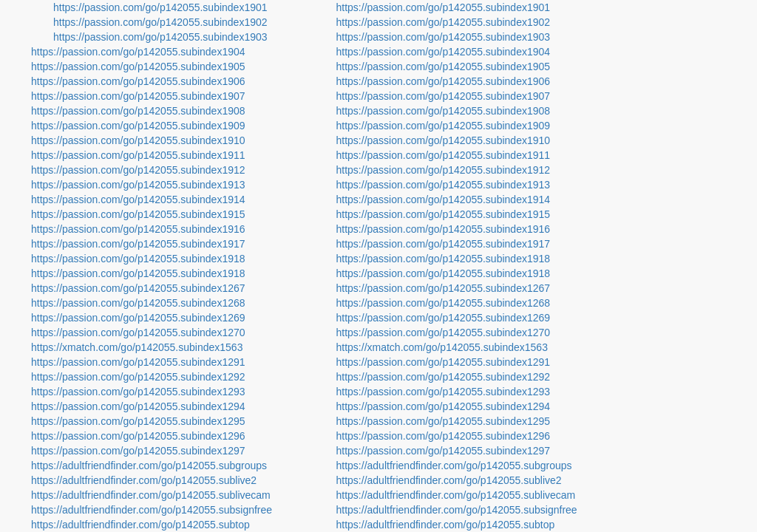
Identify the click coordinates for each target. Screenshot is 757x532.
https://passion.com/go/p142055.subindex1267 (138, 288)
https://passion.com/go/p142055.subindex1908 (138, 111)
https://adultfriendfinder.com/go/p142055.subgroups (149, 465)
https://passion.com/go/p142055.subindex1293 (138, 392)
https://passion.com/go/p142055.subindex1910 (138, 140)
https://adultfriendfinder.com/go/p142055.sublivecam (151, 495)
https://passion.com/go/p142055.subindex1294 (138, 406)
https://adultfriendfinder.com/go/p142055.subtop (140, 525)
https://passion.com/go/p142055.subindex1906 (138, 81)
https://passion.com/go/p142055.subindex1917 (138, 244)
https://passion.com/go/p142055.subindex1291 (138, 362)
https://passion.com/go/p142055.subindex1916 (138, 229)
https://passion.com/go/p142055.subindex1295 (138, 421)
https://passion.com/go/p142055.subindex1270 (138, 332)
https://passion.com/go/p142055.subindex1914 (138, 199)
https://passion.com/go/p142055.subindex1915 (138, 214)
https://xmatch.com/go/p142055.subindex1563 (137, 347)
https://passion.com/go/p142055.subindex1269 (138, 318)
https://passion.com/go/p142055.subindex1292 (138, 377)
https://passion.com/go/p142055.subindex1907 (138, 96)
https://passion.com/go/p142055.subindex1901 (160, 7)
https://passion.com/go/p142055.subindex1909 (138, 126)
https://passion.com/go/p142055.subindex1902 (160, 22)
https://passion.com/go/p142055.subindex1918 (138, 259)
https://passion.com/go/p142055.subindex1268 (138, 303)
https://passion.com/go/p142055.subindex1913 (138, 185)
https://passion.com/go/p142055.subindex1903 (160, 37)
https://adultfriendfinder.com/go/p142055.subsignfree (152, 510)
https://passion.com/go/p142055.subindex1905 (138, 66)
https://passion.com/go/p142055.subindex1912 (138, 170)
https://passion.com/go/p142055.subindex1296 (138, 436)
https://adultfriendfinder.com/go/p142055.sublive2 (144, 480)
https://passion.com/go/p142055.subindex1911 (138, 155)
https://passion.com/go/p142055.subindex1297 (138, 451)
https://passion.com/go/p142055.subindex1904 (138, 52)
